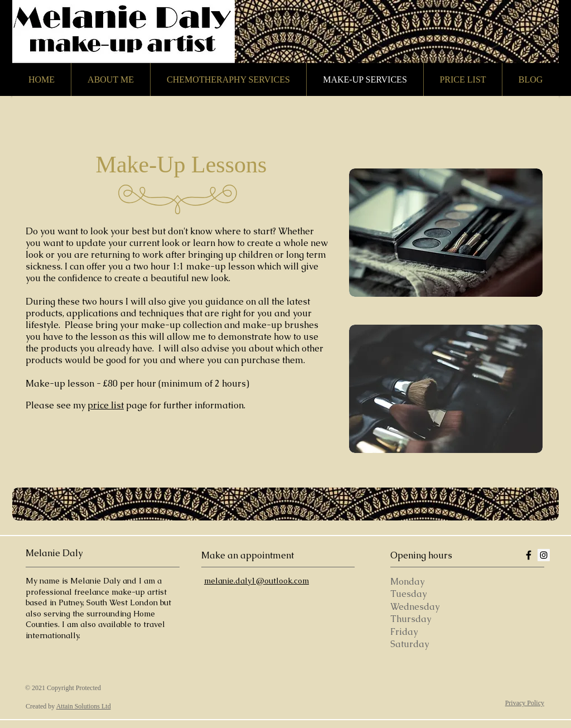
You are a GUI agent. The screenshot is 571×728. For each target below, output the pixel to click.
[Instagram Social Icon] (544, 555)
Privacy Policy (525, 703)
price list (106, 405)
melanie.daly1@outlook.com (257, 581)
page (137, 405)
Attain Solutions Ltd (84, 706)
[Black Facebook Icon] (529, 555)
